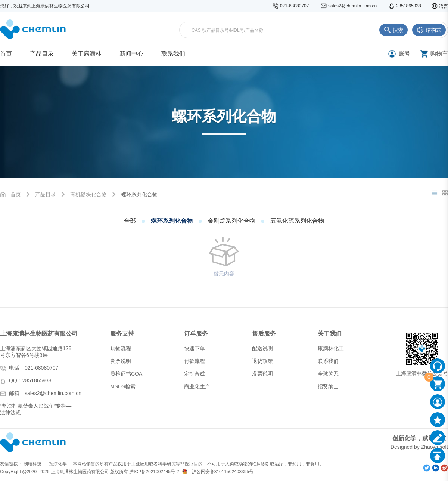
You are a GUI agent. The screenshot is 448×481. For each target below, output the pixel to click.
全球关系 (328, 374)
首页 (16, 194)
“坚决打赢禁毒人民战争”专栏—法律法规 (36, 409)
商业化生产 (197, 386)
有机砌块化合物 (88, 194)
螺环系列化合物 (172, 221)
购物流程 (121, 348)
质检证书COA (126, 374)
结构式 (429, 30)
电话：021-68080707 (34, 368)
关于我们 (330, 334)
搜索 (393, 30)
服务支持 (122, 334)
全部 (130, 221)
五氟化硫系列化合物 (297, 221)
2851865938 (405, 6)
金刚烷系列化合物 (231, 221)
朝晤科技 (32, 464)
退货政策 (262, 361)
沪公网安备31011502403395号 (223, 472)
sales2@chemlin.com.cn (349, 6)
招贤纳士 (328, 386)
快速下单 (195, 348)
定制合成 (195, 374)
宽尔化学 (58, 464)
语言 (440, 6)
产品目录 (46, 194)
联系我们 (328, 361)
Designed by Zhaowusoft (419, 447)
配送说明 (262, 348)
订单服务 (196, 334)
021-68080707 (291, 6)
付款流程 (195, 361)
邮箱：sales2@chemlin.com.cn (45, 393)
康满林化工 (331, 348)
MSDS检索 (123, 386)
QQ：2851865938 (30, 380)
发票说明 (121, 361)
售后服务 (264, 334)
